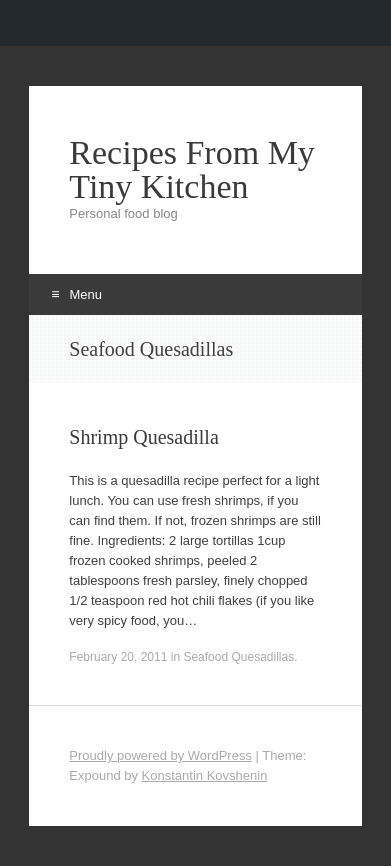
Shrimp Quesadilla (143, 437)
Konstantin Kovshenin (205, 775)
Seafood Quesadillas (238, 657)
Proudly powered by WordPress (160, 755)
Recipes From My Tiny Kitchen (192, 170)
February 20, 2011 (118, 657)
